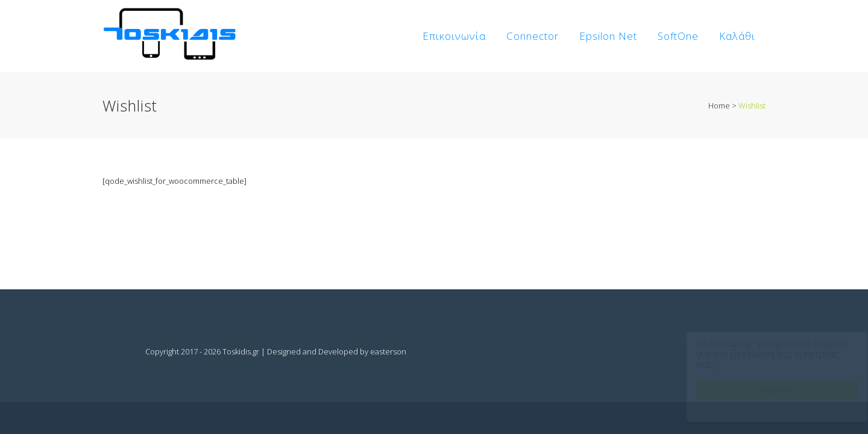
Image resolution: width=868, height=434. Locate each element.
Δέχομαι (766, 389)
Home (719, 105)
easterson (388, 351)
